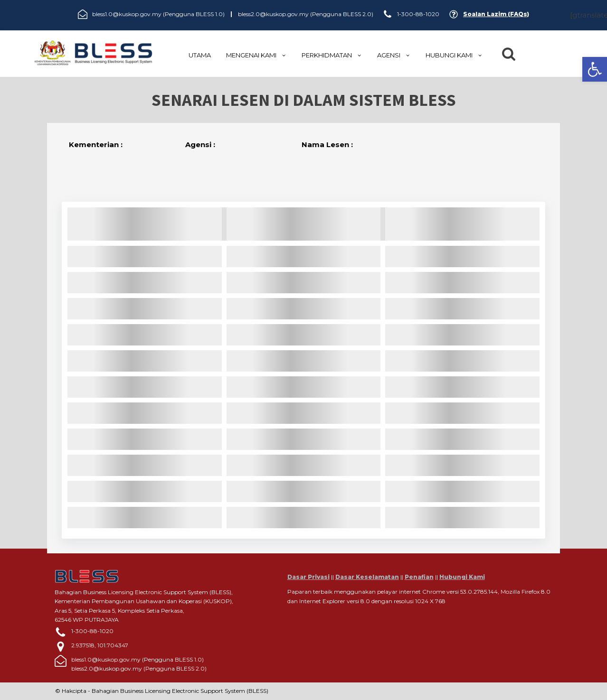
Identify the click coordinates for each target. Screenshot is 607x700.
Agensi (394, 55)
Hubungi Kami (462, 577)
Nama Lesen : (327, 145)
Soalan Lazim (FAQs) (496, 14)
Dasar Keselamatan (367, 577)
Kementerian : (96, 145)
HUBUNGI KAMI (454, 55)
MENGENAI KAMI (256, 55)
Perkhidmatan (332, 55)
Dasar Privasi (308, 577)
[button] (595, 69)
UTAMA (200, 55)
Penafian (419, 577)
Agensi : (200, 145)
